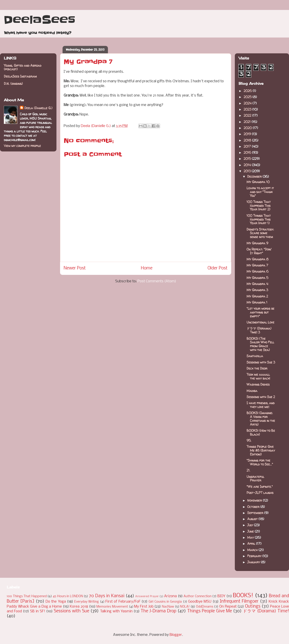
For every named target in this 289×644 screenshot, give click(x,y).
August (253, 519)
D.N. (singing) (13, 84)
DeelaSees (39, 20)
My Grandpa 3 (257, 290)
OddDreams (205, 607)
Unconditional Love (260, 322)
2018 (248, 140)
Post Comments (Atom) (157, 281)
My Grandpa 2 (257, 296)
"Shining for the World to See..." (260, 462)
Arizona (170, 596)
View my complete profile (22, 146)
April (252, 544)
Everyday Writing (87, 602)
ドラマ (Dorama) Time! (266, 611)
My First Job (144, 607)
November (255, 500)
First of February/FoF (123, 602)
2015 (248, 159)
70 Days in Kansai (107, 596)
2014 (248, 165)
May (251, 537)
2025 (248, 97)
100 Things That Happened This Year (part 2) (259, 206)
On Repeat (228, 607)
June (251, 531)
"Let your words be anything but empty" (260, 312)
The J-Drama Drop (158, 611)
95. (249, 440)
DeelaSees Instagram (20, 76)
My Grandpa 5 (257, 278)
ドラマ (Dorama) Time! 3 (259, 330)
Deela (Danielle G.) (38, 108)
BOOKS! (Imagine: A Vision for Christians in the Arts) (261, 419)
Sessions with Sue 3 (261, 362)
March (253, 550)
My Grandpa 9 (257, 243)
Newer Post (75, 268)
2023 (248, 109)
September (256, 513)
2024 (248, 103)
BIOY (221, 596)
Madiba (252, 391)
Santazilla (255, 356)
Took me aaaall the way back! (258, 376)
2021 (248, 122)
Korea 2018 (79, 607)
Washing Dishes (258, 384)
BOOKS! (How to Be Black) (261, 432)
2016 (248, 152)
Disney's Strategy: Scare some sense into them (260, 233)
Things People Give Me (210, 611)
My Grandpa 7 (257, 265)
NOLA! (185, 607)
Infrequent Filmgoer (239, 602)
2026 (248, 91)
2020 (248, 128)
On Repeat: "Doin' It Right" (259, 251)
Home (147, 268)
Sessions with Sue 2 (261, 397)
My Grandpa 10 (258, 182)
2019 (248, 134)
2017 (248, 146)
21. (248, 470)
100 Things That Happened (27, 596)
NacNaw (168, 607)
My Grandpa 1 (257, 302)
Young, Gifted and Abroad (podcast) (23, 67)
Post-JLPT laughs (260, 493)
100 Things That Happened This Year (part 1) (259, 219)
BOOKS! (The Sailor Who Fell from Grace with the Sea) (260, 344)
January (254, 562)
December (255, 176)
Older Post (218, 268)
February (255, 556)
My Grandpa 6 (258, 271)
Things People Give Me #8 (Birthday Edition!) (261, 450)
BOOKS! (243, 596)
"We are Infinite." (260, 487)
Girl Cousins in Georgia (165, 602)
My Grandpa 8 (258, 259)
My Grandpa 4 (257, 284)
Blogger (176, 635)
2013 (248, 171)
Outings (253, 606)
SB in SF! (38, 611)
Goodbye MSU (200, 602)
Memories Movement (112, 607)
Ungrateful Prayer (255, 479)
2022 (248, 115)
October (254, 507)
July (251, 525)
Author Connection (198, 596)
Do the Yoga (56, 602)
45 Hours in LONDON (68, 596)
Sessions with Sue (71, 611)
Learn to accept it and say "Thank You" (260, 192)
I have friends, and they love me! (261, 405)
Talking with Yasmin (116, 611)
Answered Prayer (147, 596)
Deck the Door (257, 368)
